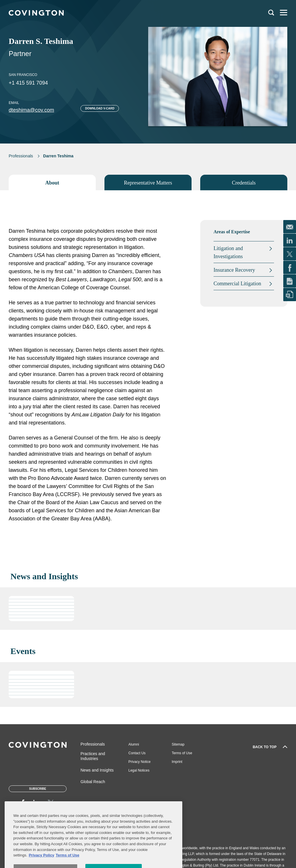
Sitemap (178, 744)
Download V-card (100, 108)
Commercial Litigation (237, 284)
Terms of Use (182, 753)
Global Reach (93, 782)
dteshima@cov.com (31, 110)
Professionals (21, 156)
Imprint (177, 762)
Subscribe (38, 789)
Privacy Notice (140, 762)
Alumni (134, 744)
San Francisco (23, 75)
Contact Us (137, 753)
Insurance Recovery (234, 270)
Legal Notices (139, 770)
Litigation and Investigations (228, 252)
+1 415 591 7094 (28, 83)
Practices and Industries (93, 756)
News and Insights (97, 770)
